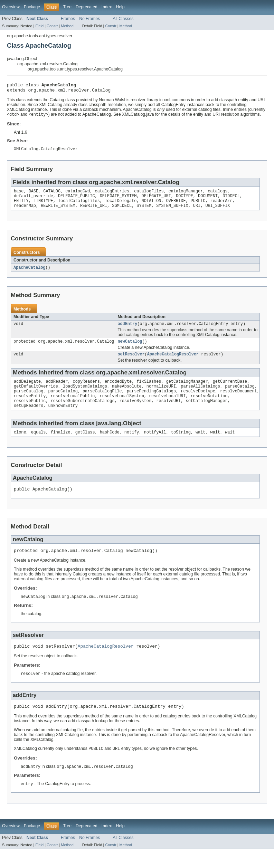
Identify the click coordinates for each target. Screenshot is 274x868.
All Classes (123, 19)
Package (32, 7)
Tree (67, 7)
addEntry (127, 331)
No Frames (89, 19)
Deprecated (87, 7)
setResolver (131, 362)
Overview (11, 7)
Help (120, 7)
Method (67, 26)
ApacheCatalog (29, 274)
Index (107, 7)
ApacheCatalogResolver (173, 362)
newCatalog (130, 349)
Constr (52, 26)
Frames (68, 19)
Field (39, 26)
